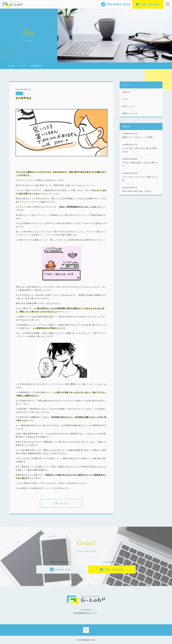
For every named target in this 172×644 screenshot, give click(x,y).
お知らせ (126, 92)
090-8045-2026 (63, 569)
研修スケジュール (130, 113)
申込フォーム (128, 106)
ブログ (19, 93)
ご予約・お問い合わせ (150, 4)
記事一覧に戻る (62, 503)
